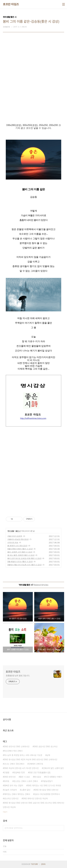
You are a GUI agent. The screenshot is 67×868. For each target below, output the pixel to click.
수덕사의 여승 (13, 542)
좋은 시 (18, 531)
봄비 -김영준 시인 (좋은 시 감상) (20, 552)
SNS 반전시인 (10, 777)
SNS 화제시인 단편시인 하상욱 (35, 799)
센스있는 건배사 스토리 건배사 (26, 781)
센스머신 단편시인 (11, 799)
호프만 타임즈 (11, 4)
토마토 (7, 781)
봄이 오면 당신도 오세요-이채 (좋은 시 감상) (24, 558)
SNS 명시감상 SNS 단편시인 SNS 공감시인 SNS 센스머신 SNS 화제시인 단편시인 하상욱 (33, 805)
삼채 (48, 755)
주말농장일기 (47, 781)
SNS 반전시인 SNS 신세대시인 (17, 747)
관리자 (43, 864)
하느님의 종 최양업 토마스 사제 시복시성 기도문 (23, 755)
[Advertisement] (33, 83)
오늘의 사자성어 (10, 790)
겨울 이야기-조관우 (15, 536)
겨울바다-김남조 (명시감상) (18, 539)
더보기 (5, 812)
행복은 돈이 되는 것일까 (14, 786)
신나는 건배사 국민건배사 (14, 764)
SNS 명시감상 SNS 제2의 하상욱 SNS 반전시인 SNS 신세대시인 (31, 760)
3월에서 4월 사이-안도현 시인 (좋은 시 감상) (24, 565)
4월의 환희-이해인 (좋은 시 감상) (20, 549)
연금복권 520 (19, 773)
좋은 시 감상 (25, 777)
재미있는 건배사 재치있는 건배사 (17, 794)
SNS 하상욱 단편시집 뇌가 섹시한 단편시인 (21, 768)
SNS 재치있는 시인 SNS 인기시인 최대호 (44, 786)
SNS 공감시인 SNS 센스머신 (46, 747)
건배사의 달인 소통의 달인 (53, 768)
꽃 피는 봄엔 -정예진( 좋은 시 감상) (21, 555)
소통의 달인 (26, 790)
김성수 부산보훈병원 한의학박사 (47, 794)
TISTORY (34, 864)
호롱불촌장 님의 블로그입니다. (18, 676)
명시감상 (38, 777)
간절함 (7, 773)
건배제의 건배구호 (36, 764)
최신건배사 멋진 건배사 (13, 751)
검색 (61, 828)
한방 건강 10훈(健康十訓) (40, 773)
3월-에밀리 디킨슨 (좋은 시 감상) (20, 562)
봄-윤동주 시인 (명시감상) (17, 546)
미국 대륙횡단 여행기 (54, 777)
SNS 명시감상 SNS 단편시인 (46, 790)
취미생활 (11, 531)
